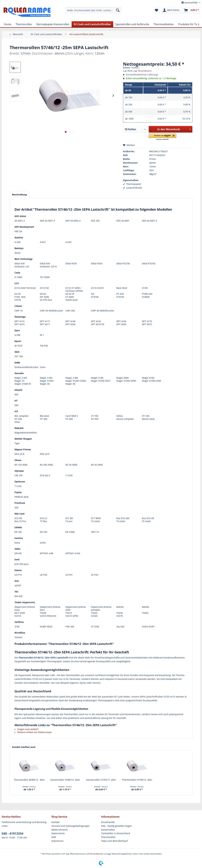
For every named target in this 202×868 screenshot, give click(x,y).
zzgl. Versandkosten (143, 71)
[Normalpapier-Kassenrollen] (53, 24)
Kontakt (56, 822)
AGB (54, 837)
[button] (162, 137)
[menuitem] (93, 10)
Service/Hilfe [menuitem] (190, 3)
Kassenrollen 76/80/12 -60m (65, 780)
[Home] (8, 24)
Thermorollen (108, 837)
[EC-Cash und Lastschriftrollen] (92, 24)
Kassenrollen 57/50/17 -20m (101, 780)
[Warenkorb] (191, 10)
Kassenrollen (108, 830)
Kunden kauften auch (24, 747)
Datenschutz (58, 833)
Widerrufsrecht (59, 830)
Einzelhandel (108, 822)
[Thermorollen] (24, 24)
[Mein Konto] (171, 10)
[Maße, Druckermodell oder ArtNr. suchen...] (93, 10)
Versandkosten (97, 854)
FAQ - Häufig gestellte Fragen (116, 826)
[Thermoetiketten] (164, 24)
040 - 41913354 (13, 834)
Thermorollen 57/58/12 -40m (137, 780)
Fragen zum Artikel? (26, 729)
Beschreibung (19, 195)
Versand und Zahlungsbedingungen (71, 826)
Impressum (57, 841)
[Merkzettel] (157, 10)
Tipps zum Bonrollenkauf (114, 841)
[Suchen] (118, 10)
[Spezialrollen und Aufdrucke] (132, 24)
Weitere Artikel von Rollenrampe (33, 732)
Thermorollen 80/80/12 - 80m (29, 780)
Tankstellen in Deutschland (116, 833)
